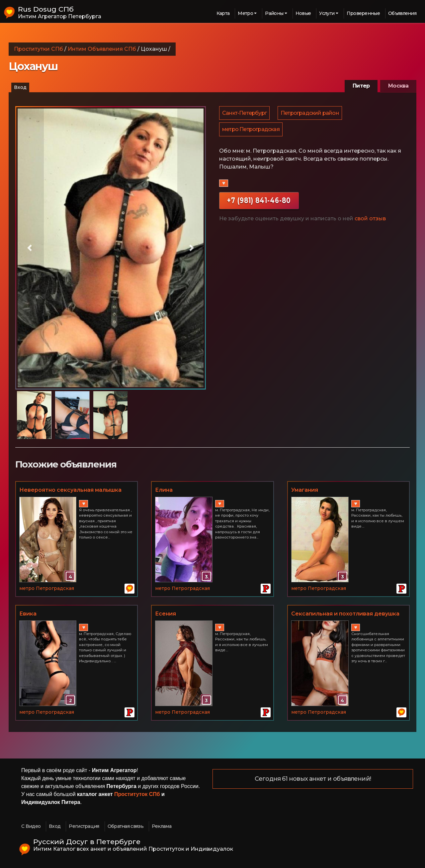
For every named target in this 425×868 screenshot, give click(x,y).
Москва (398, 86)
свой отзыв (370, 220)
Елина (164, 490)
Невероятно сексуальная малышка (70, 490)
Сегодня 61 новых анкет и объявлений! (313, 779)
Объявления (402, 13)
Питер (361, 86)
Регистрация (84, 826)
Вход (20, 87)
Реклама (162, 826)
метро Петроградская (251, 131)
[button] (30, 248)
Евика (28, 614)
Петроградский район (311, 113)
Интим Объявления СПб (102, 49)
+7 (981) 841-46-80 (259, 202)
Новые (303, 13)
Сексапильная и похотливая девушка (345, 614)
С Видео (31, 826)
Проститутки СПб (39, 49)
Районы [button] (274, 13)
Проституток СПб (137, 794)
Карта (223, 13)
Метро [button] (245, 13)
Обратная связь (126, 826)
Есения (166, 614)
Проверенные (363, 13)
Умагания (305, 490)
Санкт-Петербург (245, 113)
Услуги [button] (327, 13)
